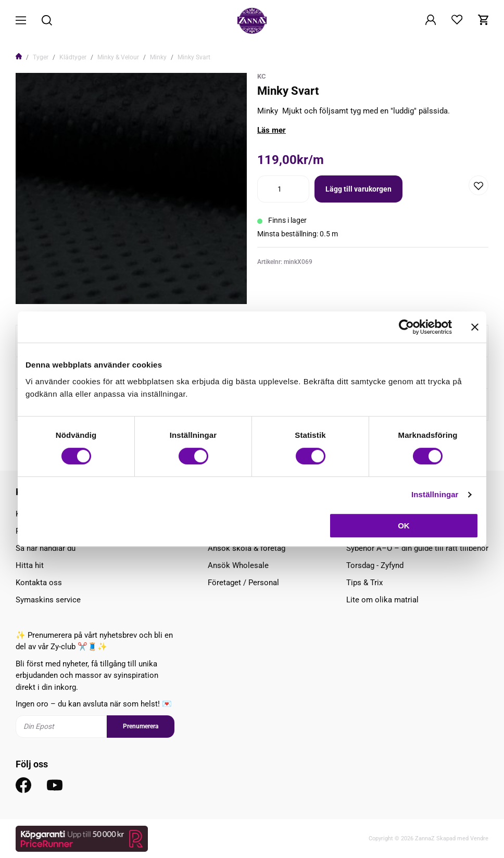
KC (262, 76)
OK (404, 526)
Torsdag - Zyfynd (375, 565)
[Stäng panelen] (475, 327)
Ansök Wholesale (238, 565)
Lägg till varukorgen (358, 189)
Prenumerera (141, 726)
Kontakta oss (39, 583)
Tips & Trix (364, 583)
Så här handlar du (46, 548)
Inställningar (435, 494)
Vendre (479, 838)
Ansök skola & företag (247, 548)
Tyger (41, 57)
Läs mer (272, 130)
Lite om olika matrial (382, 600)
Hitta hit (30, 565)
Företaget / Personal (243, 583)
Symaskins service (48, 600)
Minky (158, 57)
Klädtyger (73, 57)
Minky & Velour (118, 57)
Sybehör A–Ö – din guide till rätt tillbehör (417, 548)
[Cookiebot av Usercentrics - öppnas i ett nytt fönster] (406, 327)
